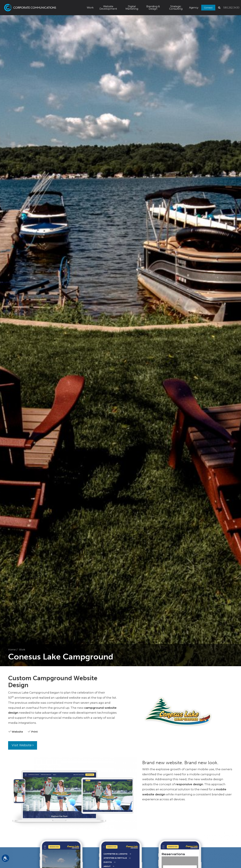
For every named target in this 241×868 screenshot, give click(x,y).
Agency (194, 8)
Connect (208, 8)
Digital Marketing (132, 8)
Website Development (108, 8)
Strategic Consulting (176, 8)
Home (12, 650)
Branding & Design (153, 8)
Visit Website (23, 745)
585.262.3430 (231, 8)
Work (90, 8)
